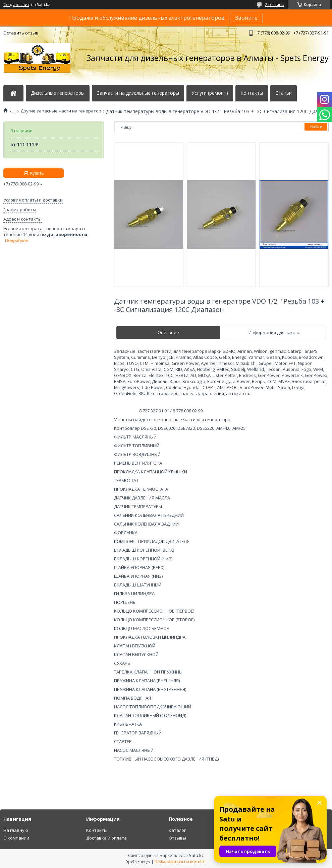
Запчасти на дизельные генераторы (138, 93)
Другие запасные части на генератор (61, 111)
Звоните (246, 18)
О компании (16, 838)
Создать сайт (16, 5)
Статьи (284, 93)
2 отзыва (275, 4)
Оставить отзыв (21, 33)
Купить (37, 173)
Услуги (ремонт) (210, 93)
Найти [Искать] (316, 127)
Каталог (177, 830)
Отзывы (177, 838)
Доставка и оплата (106, 838)
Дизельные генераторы (58, 93)
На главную (16, 830)
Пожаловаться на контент (180, 861)
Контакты (252, 93)
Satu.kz (196, 855)
